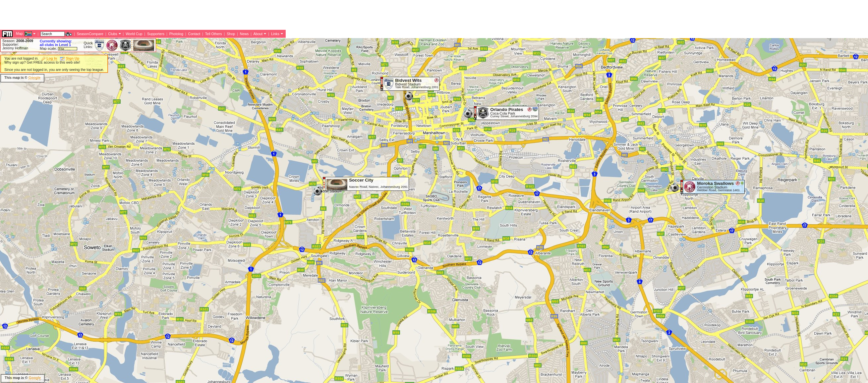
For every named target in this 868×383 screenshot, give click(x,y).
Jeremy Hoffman (15, 48)
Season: (18, 41)
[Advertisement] (121, 78)
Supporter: (11, 44)
